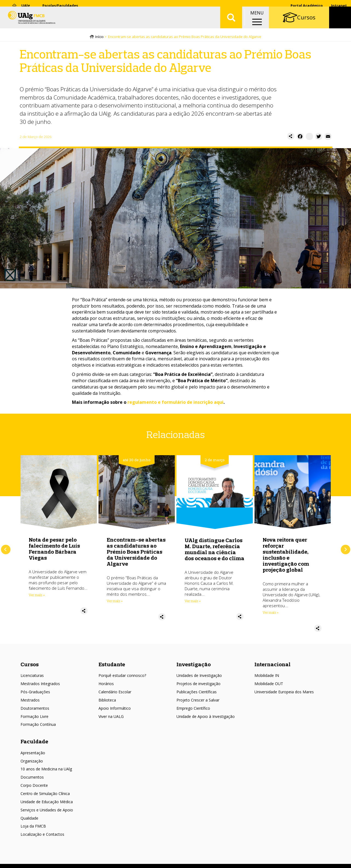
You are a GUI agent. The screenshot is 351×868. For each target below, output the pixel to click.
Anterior (6, 550)
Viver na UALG (111, 717)
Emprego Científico (193, 709)
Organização (32, 762)
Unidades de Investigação (199, 676)
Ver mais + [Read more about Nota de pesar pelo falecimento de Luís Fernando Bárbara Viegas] (37, 596)
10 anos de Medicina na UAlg (46, 770)
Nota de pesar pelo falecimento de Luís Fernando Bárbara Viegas (54, 549)
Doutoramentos (35, 709)
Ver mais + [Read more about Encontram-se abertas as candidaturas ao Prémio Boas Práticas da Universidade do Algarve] (115, 602)
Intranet (339, 5)
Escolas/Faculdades (60, 5)
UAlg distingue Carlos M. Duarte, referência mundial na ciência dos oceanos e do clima (214, 550)
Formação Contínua (38, 725)
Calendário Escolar (115, 693)
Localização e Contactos (42, 835)
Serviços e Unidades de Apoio (47, 811)
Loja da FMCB (33, 827)
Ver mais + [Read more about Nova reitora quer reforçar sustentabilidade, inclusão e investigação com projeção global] (271, 613)
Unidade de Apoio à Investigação (206, 717)
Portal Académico (307, 5)
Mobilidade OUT (269, 684)
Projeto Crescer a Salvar (198, 701)
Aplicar (231, 22)
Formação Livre (34, 717)
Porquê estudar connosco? (122, 676)
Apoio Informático (115, 709)
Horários (106, 684)
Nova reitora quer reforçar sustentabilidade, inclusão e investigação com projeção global (286, 555)
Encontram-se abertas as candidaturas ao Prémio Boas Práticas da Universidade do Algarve (136, 552)
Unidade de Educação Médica (47, 803)
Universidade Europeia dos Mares (284, 693)
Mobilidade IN (267, 676)
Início (99, 37)
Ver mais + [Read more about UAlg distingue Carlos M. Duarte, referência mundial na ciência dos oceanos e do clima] (193, 602)
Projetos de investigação (198, 684)
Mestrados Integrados (40, 684)
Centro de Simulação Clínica (45, 794)
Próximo (345, 550)
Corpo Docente (34, 786)
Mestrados (30, 701)
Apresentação (33, 754)
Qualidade (29, 819)
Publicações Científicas (197, 693)
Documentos (32, 778)
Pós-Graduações (35, 693)
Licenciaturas (32, 676)
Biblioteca (107, 701)
